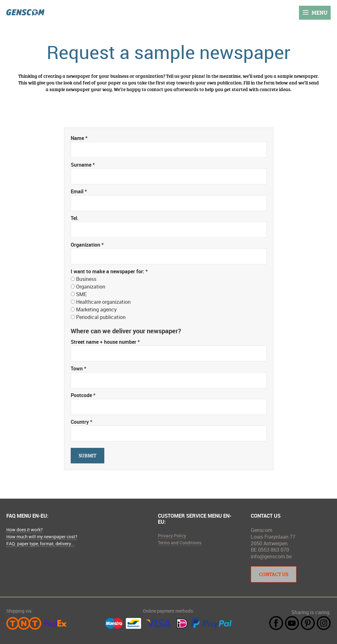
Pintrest (308, 623)
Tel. (75, 218)
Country (81, 422)
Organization (87, 245)
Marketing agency (96, 309)
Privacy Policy (172, 536)
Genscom (25, 13)
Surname (83, 165)
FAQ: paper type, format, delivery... (40, 544)
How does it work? (25, 530)
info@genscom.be (271, 556)
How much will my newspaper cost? (42, 537)
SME (81, 294)
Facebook (276, 623)
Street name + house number (105, 342)
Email (79, 191)
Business (86, 279)
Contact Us (274, 574)
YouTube (292, 623)
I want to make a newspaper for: (109, 271)
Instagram (324, 623)
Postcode (83, 395)
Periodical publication (101, 317)
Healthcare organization (103, 302)
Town (78, 368)
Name (79, 138)
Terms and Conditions (180, 543)
